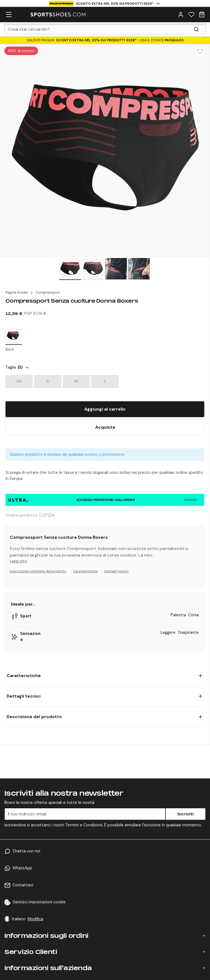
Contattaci (23, 885)
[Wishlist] (200, 51)
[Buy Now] (105, 427)
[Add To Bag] (105, 409)
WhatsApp (22, 868)
